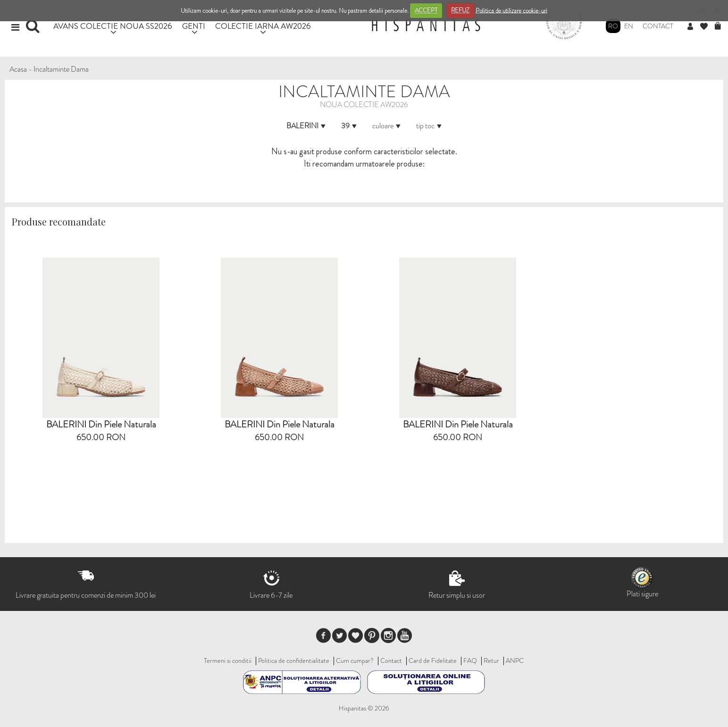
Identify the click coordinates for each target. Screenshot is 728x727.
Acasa (18, 69)
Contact (658, 26)
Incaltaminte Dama (61, 69)
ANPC (515, 660)
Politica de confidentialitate (294, 660)
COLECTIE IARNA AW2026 (263, 26)
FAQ (470, 660)
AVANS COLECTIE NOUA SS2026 (113, 26)
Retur (491, 660)
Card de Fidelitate (433, 660)
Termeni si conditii (228, 660)
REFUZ (460, 10)
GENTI (194, 26)
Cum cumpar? (355, 660)
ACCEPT (426, 10)
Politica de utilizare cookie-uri (511, 10)
